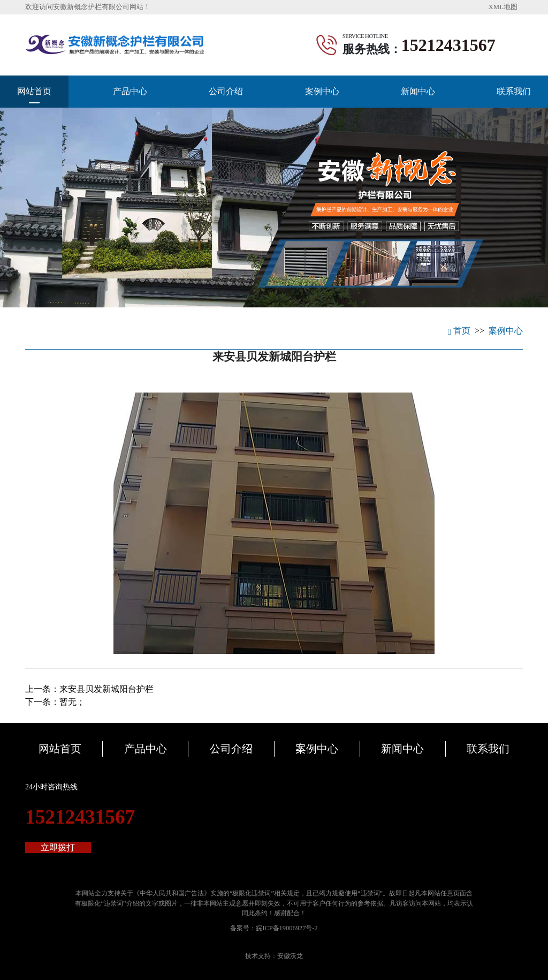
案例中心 (322, 91)
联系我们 (514, 91)
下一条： (55, 702)
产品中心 (130, 91)
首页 (459, 331)
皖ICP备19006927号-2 (287, 928)
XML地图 (503, 7)
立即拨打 (58, 847)
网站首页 (34, 91)
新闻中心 (418, 91)
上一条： (89, 689)
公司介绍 (226, 91)
